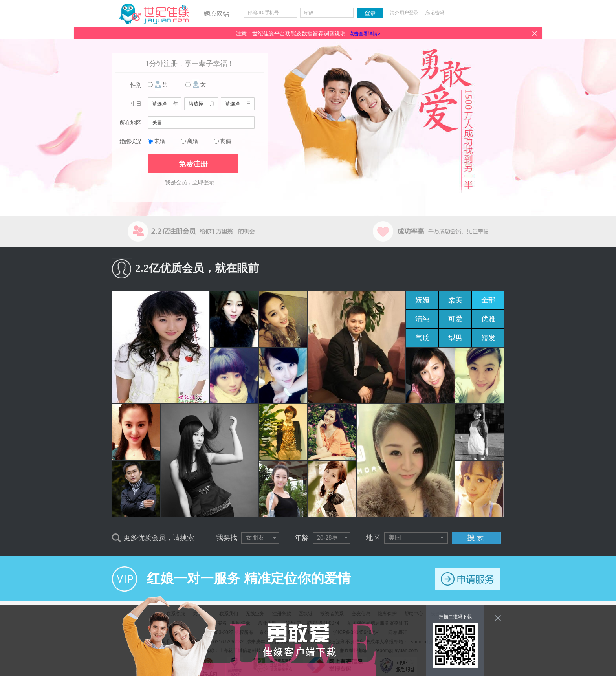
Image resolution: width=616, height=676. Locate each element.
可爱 (455, 319)
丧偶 (225, 141)
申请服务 (468, 579)
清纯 (422, 319)
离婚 (192, 141)
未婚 (159, 141)
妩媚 (422, 300)
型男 (455, 338)
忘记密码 (435, 13)
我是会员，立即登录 (190, 182)
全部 (488, 300)
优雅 (488, 319)
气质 (422, 338)
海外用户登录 (404, 13)
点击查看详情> (365, 34)
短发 (488, 338)
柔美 (455, 300)
